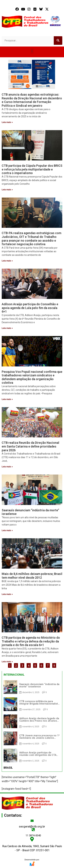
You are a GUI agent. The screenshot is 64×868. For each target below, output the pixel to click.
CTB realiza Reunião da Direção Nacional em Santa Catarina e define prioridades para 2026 (30, 446)
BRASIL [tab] (8, 768)
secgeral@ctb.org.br (32, 826)
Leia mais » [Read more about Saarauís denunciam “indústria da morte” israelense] (7, 530)
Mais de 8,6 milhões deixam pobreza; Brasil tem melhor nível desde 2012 (32, 576)
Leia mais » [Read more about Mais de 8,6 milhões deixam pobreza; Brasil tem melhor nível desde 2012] (7, 594)
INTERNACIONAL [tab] (14, 675)
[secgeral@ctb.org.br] (32, 821)
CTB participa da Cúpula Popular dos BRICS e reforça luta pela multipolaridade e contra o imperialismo (32, 169)
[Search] (58, 41)
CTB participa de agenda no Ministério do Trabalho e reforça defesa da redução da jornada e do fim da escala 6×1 (31, 641)
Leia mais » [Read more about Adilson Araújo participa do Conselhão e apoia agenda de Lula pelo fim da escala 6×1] (7, 328)
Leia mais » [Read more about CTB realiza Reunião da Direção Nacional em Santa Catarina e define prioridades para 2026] (7, 467)
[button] (32, 51)
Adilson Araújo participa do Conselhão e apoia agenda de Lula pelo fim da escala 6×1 (30, 308)
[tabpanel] (32, 721)
